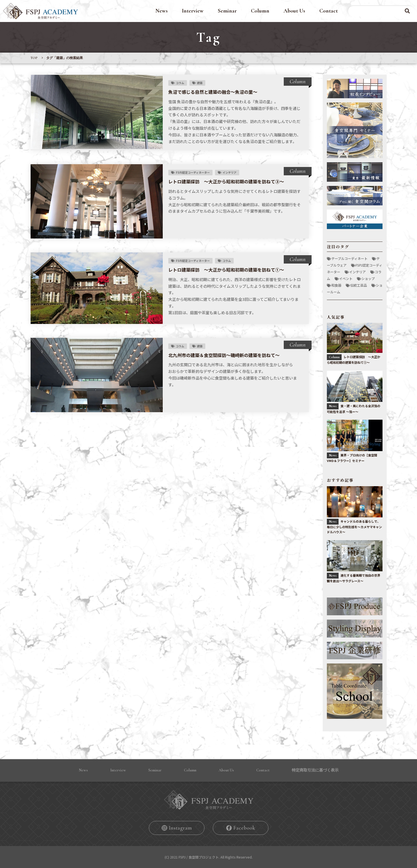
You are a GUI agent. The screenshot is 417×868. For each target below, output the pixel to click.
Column (260, 11)
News (162, 11)
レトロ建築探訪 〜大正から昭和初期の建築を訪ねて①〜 (226, 270)
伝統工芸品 (359, 285)
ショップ (368, 278)
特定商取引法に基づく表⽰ (315, 770)
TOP (34, 58)
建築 (200, 83)
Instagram (180, 828)
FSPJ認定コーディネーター (193, 172)
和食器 (336, 285)
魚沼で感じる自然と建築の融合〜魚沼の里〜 (213, 92)
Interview (193, 11)
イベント (346, 278)
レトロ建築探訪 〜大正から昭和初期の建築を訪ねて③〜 (226, 181)
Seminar (227, 11)
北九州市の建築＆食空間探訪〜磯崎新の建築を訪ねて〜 (224, 355)
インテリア (230, 172)
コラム (180, 83)
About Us (294, 11)
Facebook (244, 828)
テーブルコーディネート (349, 258)
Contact (329, 11)
